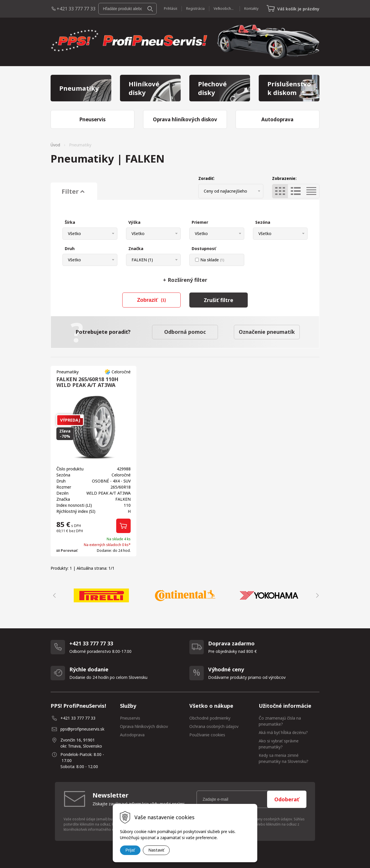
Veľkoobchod (224, 9)
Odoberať (287, 799)
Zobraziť (151, 300)
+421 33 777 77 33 (76, 9)
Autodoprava (132, 735)
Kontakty (251, 9)
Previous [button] (53, 595)
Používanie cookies (207, 735)
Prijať (130, 850)
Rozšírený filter (185, 280)
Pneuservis (130, 718)
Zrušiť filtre (219, 300)
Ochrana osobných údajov (214, 726)
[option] (101, 595)
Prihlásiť (171, 9)
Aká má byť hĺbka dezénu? (283, 732)
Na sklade (212, 260)
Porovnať (67, 551)
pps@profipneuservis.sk (82, 729)
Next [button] (317, 595)
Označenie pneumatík (267, 332)
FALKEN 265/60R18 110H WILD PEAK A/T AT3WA (87, 382)
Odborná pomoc (185, 332)
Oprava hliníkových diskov (144, 726)
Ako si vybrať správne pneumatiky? (279, 744)
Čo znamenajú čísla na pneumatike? (280, 721)
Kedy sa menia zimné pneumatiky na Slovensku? (284, 758)
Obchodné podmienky (210, 718)
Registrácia (195, 9)
